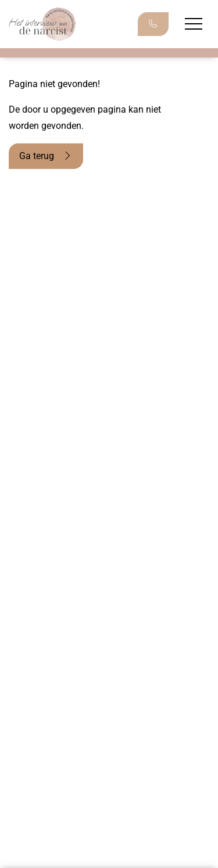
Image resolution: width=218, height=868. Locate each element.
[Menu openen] (194, 24)
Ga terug (46, 156)
